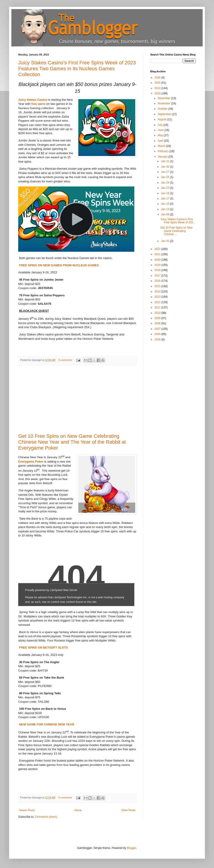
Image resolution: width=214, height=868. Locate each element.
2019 (158, 265)
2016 (158, 281)
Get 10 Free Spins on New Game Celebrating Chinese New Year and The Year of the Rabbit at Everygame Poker (72, 442)
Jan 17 (165, 199)
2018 (158, 270)
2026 (158, 78)
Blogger (131, 848)
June (161, 130)
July (161, 125)
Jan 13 (165, 209)
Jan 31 (165, 161)
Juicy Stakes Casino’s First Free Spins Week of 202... (178, 221)
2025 (158, 83)
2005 (158, 340)
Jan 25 (165, 177)
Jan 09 (165, 214)
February (164, 151)
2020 (158, 260)
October (163, 109)
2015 (158, 286)
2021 (158, 254)
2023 (158, 93)
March (162, 146)
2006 (158, 334)
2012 (158, 302)
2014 (158, 292)
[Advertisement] (77, 399)
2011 (158, 307)
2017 (158, 276)
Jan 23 (165, 188)
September (165, 114)
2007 (158, 329)
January (163, 157)
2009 (158, 318)
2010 (158, 313)
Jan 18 (165, 193)
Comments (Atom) (46, 817)
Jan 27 (165, 172)
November (164, 103)
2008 (158, 323)
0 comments (65, 360)
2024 (158, 88)
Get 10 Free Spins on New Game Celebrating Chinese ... (176, 231)
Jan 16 (165, 204)
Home (78, 810)
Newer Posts (27, 810)
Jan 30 (165, 167)
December (164, 98)
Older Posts (128, 810)
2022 (158, 249)
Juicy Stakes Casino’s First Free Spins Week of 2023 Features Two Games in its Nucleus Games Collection (77, 69)
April (161, 141)
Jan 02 (165, 241)
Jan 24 (165, 183)
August (162, 119)
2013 (158, 297)
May (161, 135)
